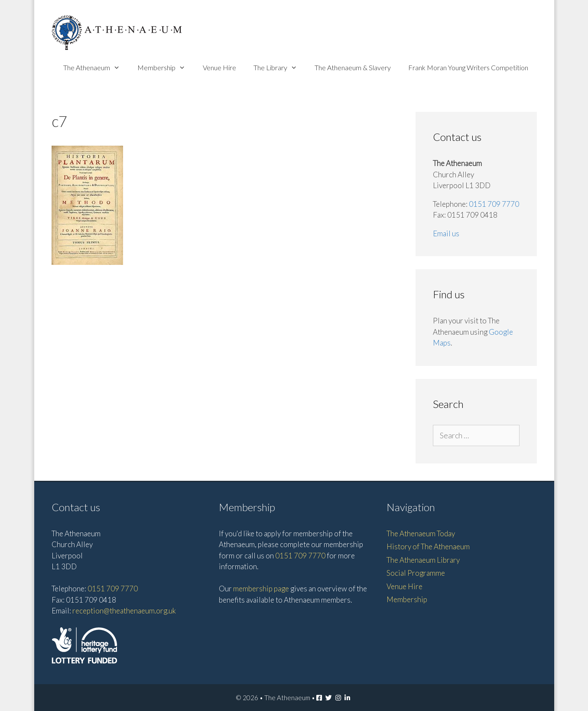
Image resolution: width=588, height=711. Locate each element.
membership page (261, 589)
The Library (280, 67)
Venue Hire (219, 67)
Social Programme (416, 573)
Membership (166, 67)
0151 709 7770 (494, 204)
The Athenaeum (96, 67)
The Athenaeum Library (423, 560)
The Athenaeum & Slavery (353, 67)
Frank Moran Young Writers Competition (468, 67)
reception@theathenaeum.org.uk (124, 611)
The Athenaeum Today (421, 533)
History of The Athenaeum (428, 546)
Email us (446, 233)
